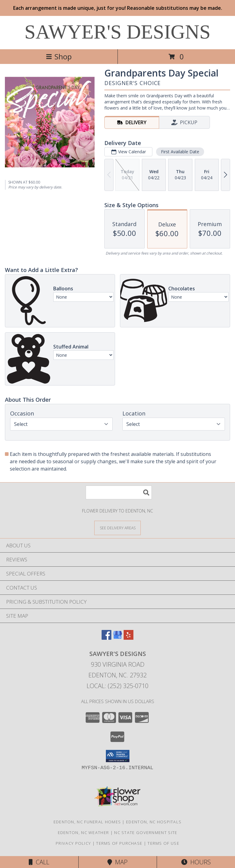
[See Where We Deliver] (117, 528)
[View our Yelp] (129, 638)
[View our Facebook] (106, 638)
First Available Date (180, 152)
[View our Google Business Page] (117, 638)
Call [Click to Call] (39, 862)
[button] (118, 756)
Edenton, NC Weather (84, 833)
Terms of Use (163, 843)
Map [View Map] (117, 862)
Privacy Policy (73, 843)
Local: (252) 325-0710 (117, 686)
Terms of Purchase (119, 843)
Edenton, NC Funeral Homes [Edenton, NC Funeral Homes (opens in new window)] (87, 822)
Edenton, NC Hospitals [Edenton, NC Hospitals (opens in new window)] (154, 822)
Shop (59, 56)
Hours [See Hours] (196, 862)
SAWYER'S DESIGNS (117, 32)
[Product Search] (119, 492)
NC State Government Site (146, 833)
